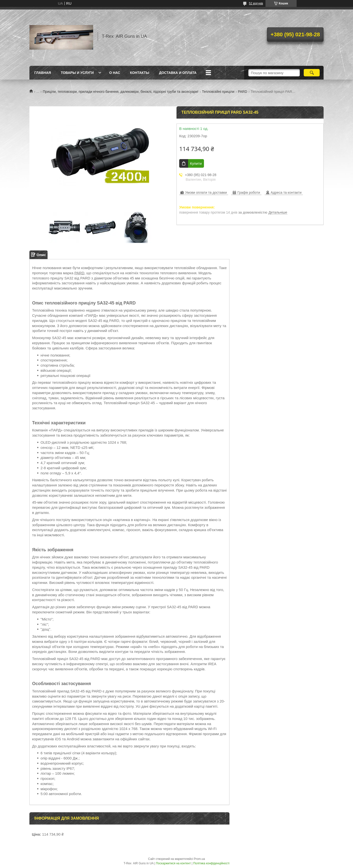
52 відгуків (256, 3)
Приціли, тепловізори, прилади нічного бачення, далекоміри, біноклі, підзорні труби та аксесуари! (121, 92)
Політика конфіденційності (211, 863)
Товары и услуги (77, 73)
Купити (196, 163)
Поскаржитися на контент (173, 863)
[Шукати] (312, 73)
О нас (115, 73)
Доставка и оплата (178, 73)
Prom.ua (199, 859)
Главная (43, 73)
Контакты (139, 73)
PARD (242, 92)
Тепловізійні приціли (218, 92)
